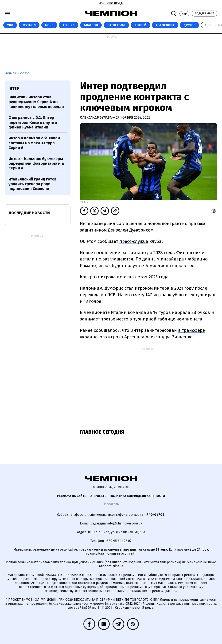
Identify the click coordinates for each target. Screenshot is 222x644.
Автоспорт (165, 25)
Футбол (29, 25)
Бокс (49, 25)
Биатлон (91, 25)
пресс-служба (134, 241)
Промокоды (111, 504)
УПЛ (10, 25)
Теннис (69, 25)
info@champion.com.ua (125, 523)
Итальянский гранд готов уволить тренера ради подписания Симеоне (32, 184)
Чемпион (11, 74)
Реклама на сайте (72, 496)
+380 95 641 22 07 (119, 541)
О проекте (98, 496)
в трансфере (191, 330)
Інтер (14, 89)
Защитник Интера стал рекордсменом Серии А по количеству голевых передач (36, 102)
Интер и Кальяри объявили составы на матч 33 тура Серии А (34, 143)
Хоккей (140, 25)
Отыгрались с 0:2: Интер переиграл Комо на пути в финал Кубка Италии (33, 122)
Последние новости (29, 213)
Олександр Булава (96, 118)
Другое (189, 25)
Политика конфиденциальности (137, 496)
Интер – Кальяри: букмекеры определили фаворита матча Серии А (36, 164)
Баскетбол (116, 25)
